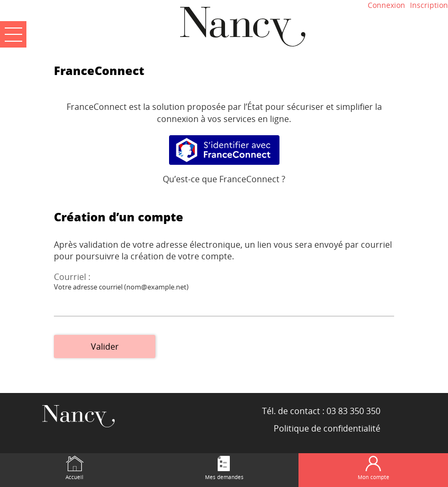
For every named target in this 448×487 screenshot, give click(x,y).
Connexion (386, 5)
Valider (105, 346)
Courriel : (72, 277)
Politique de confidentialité (327, 428)
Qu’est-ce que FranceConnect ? (224, 179)
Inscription (429, 5)
